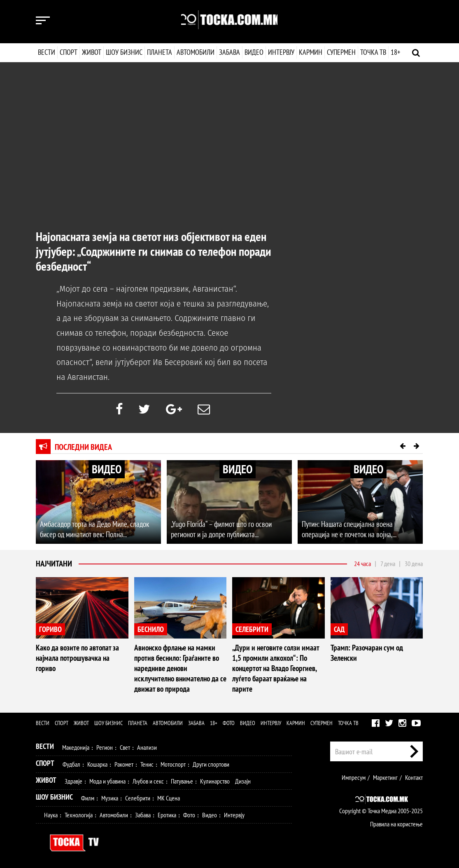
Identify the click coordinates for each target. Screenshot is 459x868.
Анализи (147, 746)
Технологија (79, 813)
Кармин (310, 52)
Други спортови (211, 763)
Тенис (147, 763)
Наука (51, 813)
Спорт (69, 52)
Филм (88, 796)
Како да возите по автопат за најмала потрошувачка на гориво (80, 653)
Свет (125, 746)
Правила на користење (396, 822)
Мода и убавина (107, 779)
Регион (105, 746)
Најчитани (54, 564)
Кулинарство (215, 779)
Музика (110, 796)
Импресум (354, 776)
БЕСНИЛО (151, 630)
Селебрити (138, 796)
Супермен (341, 52)
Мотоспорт (173, 763)
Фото (229, 721)
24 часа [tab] (362, 564)
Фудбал (71, 763)
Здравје (73, 779)
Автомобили (196, 52)
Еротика (167, 813)
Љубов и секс (148, 779)
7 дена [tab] (388, 564)
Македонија (76, 746)
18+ (395, 52)
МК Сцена (169, 796)
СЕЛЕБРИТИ (252, 630)
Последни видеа (83, 447)
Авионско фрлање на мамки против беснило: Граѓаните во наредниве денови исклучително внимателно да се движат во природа (179, 668)
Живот (92, 52)
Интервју (281, 52)
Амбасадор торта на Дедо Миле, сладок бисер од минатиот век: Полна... (92, 530)
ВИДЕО (107, 469)
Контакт (414, 776)
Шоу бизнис (124, 52)
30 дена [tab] (414, 564)
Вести (47, 52)
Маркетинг (385, 776)
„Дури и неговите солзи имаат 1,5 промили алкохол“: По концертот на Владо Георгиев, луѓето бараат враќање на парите (278, 663)
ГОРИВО (50, 630)
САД (339, 630)
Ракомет (124, 763)
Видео (253, 52)
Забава (229, 52)
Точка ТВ (373, 52)
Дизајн (243, 779)
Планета (160, 52)
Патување (182, 779)
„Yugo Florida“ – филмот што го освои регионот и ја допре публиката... (220, 530)
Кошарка (97, 763)
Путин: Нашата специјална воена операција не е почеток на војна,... (359, 530)
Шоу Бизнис (54, 795)
